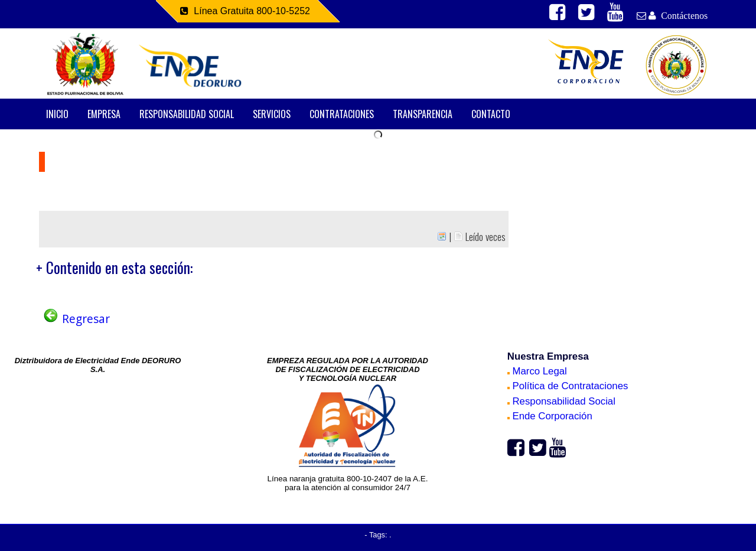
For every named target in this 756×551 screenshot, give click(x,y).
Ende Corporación (550, 416)
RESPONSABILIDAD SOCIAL (187, 114)
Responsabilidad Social (561, 401)
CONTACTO (491, 114)
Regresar (76, 319)
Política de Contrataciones (568, 386)
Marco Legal (537, 371)
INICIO (57, 114)
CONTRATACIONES (342, 114)
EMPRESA (104, 114)
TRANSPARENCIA (423, 114)
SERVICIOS (272, 114)
